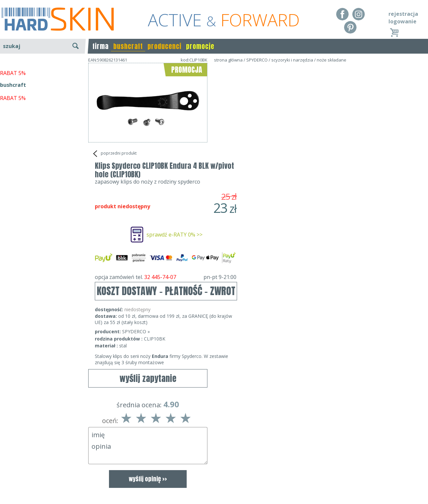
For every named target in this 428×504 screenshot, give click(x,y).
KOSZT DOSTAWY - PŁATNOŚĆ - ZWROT (285, 192)
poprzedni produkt (114, 154)
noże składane (332, 60)
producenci (164, 46)
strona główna (228, 60)
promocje (200, 46)
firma (101, 46)
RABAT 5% (13, 151)
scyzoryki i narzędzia (292, 60)
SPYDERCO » (255, 233)
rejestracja (403, 14)
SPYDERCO (257, 60)
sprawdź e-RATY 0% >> (294, 136)
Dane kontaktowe (212, 466)
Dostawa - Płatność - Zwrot (34, 475)
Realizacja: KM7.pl (406, 466)
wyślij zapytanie (148, 171)
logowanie (402, 21)
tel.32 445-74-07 (212, 475)
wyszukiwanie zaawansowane (43, 71)
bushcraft (128, 46)
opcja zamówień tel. (285, 178)
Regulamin (13, 466)
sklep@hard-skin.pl (212, 485)
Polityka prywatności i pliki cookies (43, 485)
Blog (6, 494)
